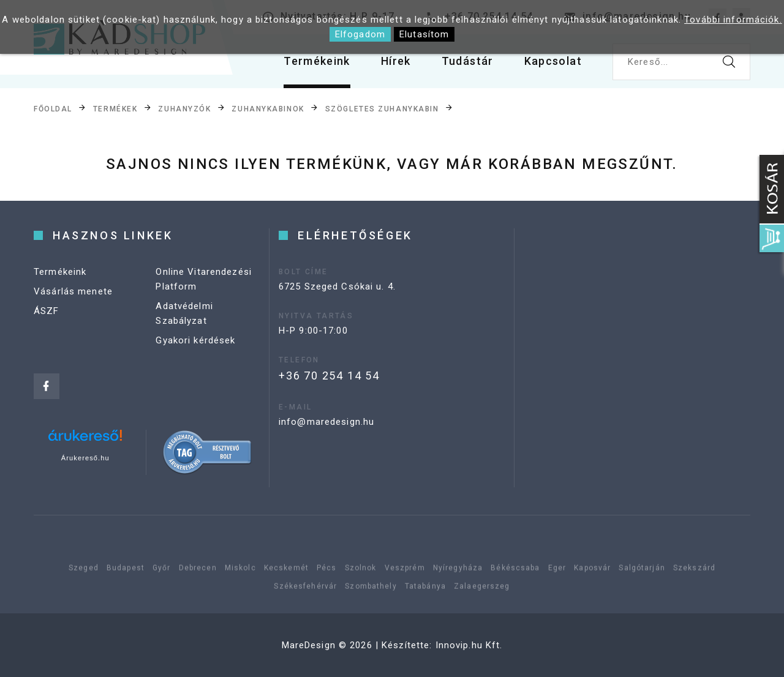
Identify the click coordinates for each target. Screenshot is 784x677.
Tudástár (468, 61)
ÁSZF (47, 311)
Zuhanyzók (184, 109)
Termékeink (317, 61)
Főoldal (53, 109)
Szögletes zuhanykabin (382, 109)
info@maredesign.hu (326, 422)
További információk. (733, 20)
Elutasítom (424, 34)
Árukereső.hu (85, 458)
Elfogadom (360, 34)
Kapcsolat (553, 61)
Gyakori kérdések (195, 340)
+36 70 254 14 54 (329, 376)
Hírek (396, 61)
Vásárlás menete (73, 291)
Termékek (115, 109)
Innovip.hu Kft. (469, 645)
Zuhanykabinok (268, 109)
